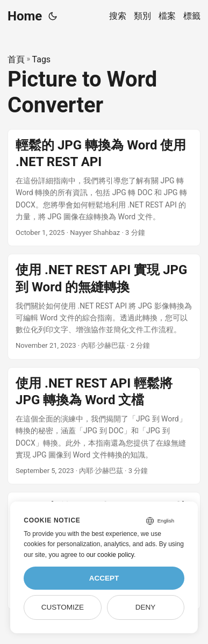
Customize (63, 607)
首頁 (16, 59)
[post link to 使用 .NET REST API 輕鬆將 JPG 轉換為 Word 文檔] (104, 426)
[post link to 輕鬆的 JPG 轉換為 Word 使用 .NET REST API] (104, 188)
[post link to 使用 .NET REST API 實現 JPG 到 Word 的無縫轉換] (104, 306)
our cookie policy (110, 555)
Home (25, 16)
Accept (104, 578)
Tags (42, 59)
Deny (146, 607)
